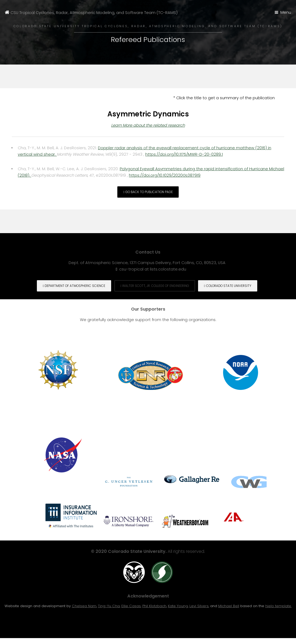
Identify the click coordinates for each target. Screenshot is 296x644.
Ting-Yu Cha (109, 606)
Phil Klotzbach (154, 606)
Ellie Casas (131, 606)
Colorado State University (228, 286)
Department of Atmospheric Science (74, 286)
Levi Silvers (199, 606)
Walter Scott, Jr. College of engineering (155, 286)
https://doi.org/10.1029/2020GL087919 (165, 175)
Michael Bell (229, 606)
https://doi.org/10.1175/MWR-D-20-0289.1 (184, 154)
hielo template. (279, 606)
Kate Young (178, 606)
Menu (286, 12)
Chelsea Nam (84, 606)
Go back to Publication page (148, 192)
